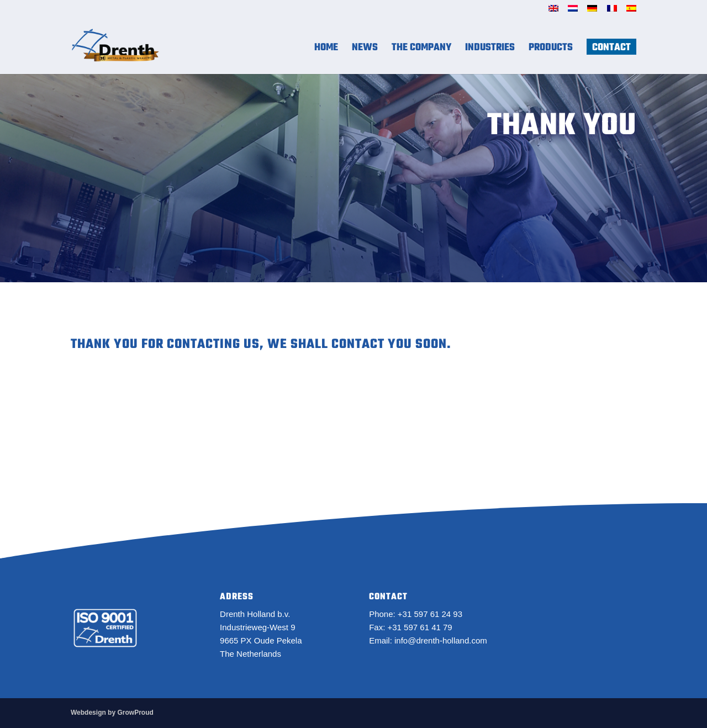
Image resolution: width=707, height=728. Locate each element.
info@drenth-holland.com (441, 640)
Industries (490, 50)
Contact (611, 50)
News (365, 50)
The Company (421, 50)
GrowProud (135, 713)
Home (326, 50)
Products (551, 50)
